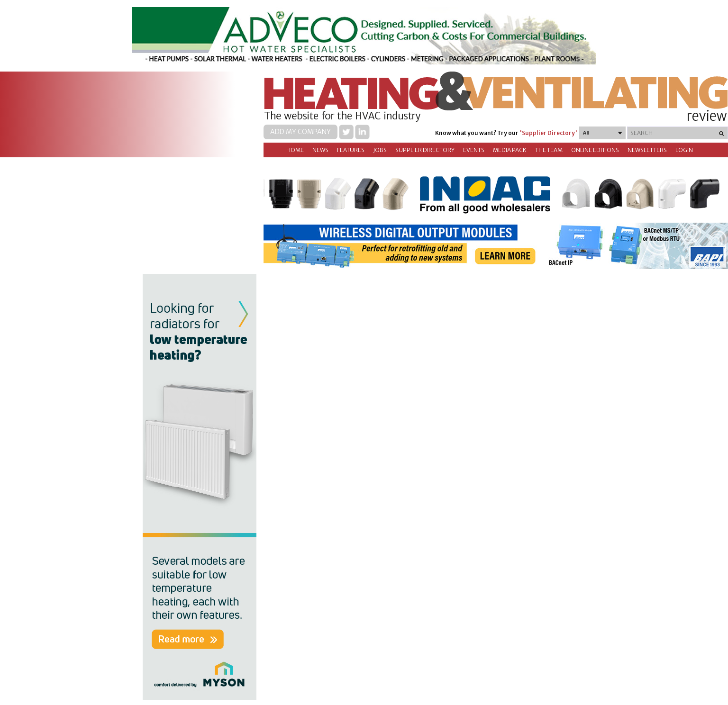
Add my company (300, 132)
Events (474, 150)
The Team (549, 150)
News (320, 150)
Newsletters (647, 150)
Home (295, 150)
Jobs (380, 150)
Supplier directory (425, 150)
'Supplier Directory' (548, 133)
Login (684, 150)
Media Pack (510, 150)
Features (351, 150)
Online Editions (595, 150)
